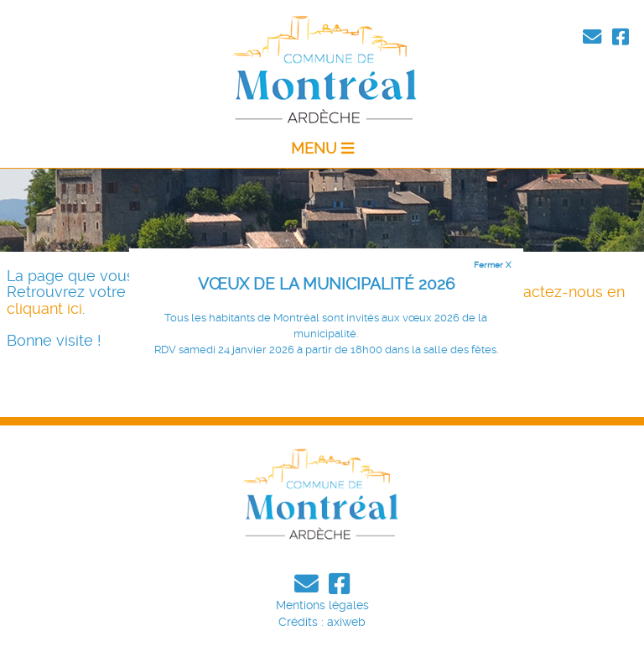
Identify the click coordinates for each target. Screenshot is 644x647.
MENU (322, 149)
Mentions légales (322, 605)
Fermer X (492, 264)
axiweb (346, 622)
